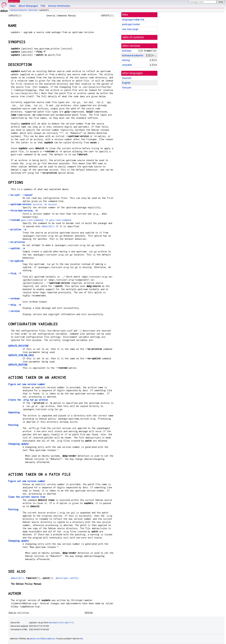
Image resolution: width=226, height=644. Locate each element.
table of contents (133, 37)
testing (126, 60)
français (127, 88)
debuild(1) (48, 226)
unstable (127, 65)
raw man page (130, 29)
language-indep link (133, 20)
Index (13, 6)
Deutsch (127, 78)
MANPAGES (14, 1)
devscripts (33, 10)
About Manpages (28, 6)
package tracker (131, 24)
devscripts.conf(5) (67, 578)
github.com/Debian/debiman (43, 639)
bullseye (127, 51)
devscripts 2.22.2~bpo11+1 (61, 623)
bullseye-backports (19, 10)
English (126, 83)
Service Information (59, 6)
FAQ (43, 6)
